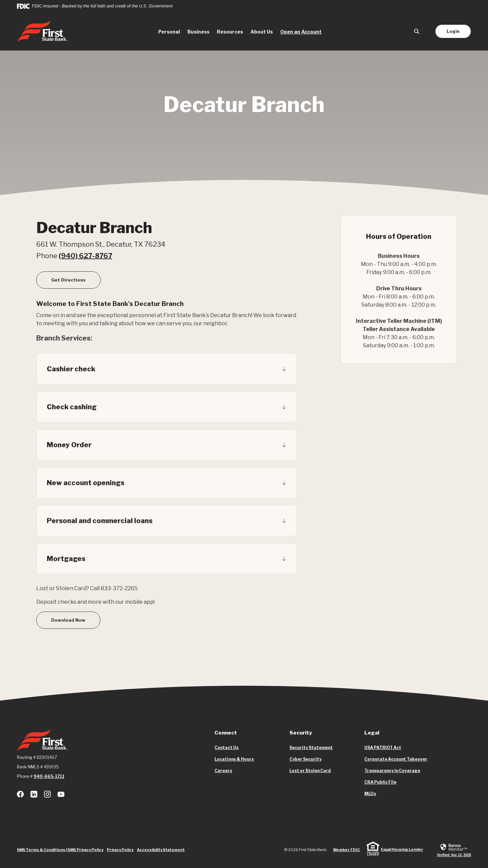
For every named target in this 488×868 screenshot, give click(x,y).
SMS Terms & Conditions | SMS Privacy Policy (60, 850)
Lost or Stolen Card (310, 771)
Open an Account (303, 31)
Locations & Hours (234, 759)
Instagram (47, 794)
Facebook (20, 794)
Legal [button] (372, 733)
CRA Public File (380, 782)
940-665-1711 (49, 776)
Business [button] (198, 32)
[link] (454, 850)
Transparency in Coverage (392, 771)
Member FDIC (347, 850)
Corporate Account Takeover (396, 759)
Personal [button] (169, 32)
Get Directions (76, 280)
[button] (167, 369)
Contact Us (227, 748)
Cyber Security (306, 759)
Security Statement (311, 748)
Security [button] (301, 733)
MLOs (370, 794)
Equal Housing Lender (402, 849)
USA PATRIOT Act (383, 748)
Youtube (61, 794)
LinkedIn (34, 794)
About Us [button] (262, 32)
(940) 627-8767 (85, 256)
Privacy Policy (120, 850)
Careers (223, 771)
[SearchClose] (417, 31)
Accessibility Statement (161, 850)
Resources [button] (230, 32)
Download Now (68, 620)
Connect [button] (226, 733)
